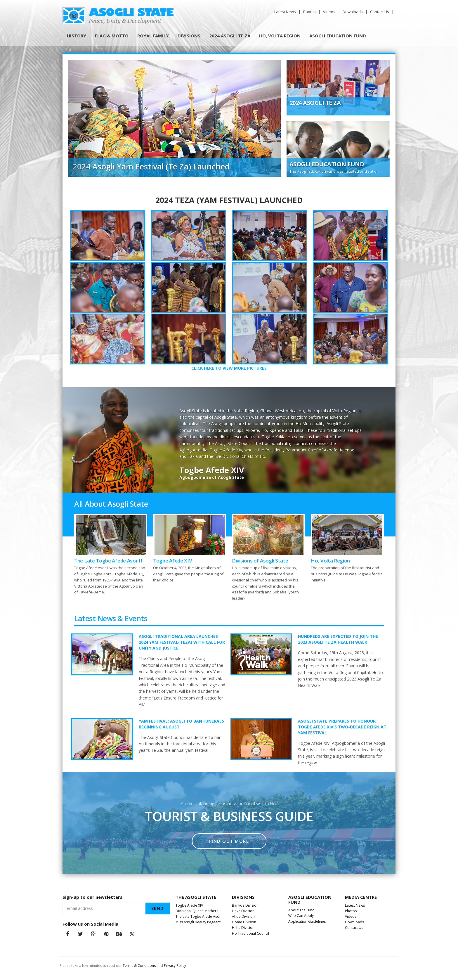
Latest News (286, 12)
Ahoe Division (244, 916)
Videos (330, 12)
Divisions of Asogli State (260, 561)
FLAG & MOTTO (112, 36)
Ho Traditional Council (251, 933)
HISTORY (77, 36)
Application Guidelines (307, 921)
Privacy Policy (175, 966)
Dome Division (244, 922)
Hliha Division (244, 928)
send (158, 908)
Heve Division (244, 911)
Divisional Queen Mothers (197, 911)
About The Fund (302, 910)
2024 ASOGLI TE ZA (230, 36)
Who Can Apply (301, 916)
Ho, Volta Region (330, 561)
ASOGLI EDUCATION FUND (338, 36)
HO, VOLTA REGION (280, 36)
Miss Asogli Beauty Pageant (198, 922)
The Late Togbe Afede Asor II (108, 561)
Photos (310, 12)
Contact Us (380, 12)
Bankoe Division (246, 905)
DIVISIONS (189, 36)
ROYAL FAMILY (153, 36)
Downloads (353, 12)
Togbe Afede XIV (173, 561)
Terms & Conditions (139, 966)
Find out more (229, 841)
